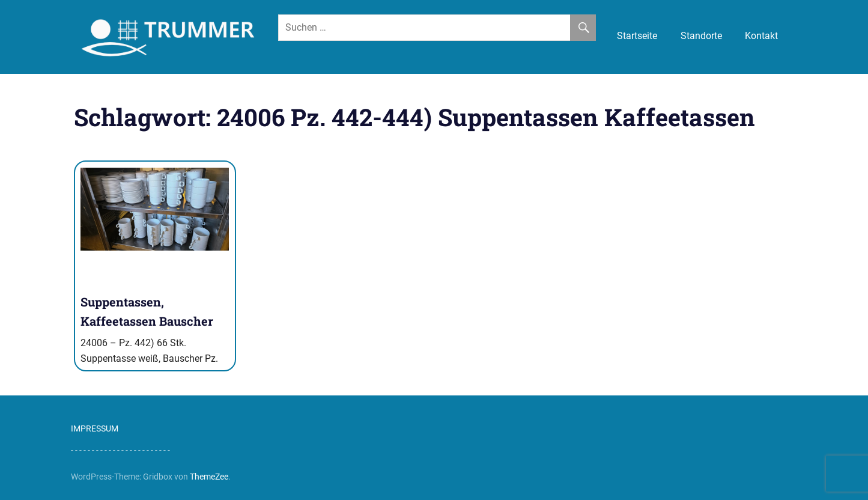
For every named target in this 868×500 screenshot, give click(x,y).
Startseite (637, 36)
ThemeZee (209, 477)
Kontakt (761, 36)
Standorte (701, 36)
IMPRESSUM (95, 428)
